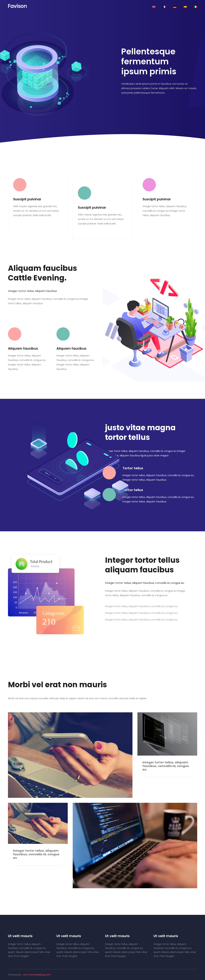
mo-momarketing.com (37, 975)
